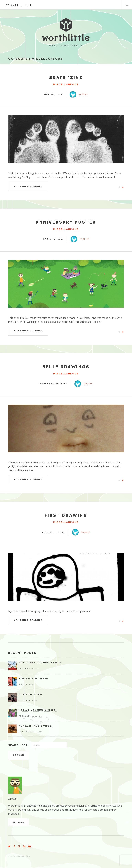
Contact (19, 822)
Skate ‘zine (66, 78)
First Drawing (66, 515)
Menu (127, 5)
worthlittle (19, 5)
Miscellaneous (47, 59)
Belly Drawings (66, 367)
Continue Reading (28, 186)
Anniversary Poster (66, 222)
